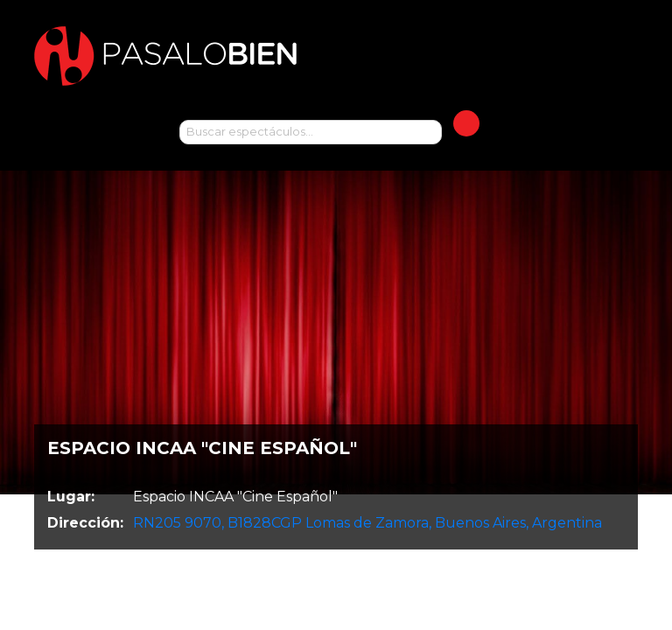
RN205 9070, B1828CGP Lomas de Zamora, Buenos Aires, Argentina (367, 523)
